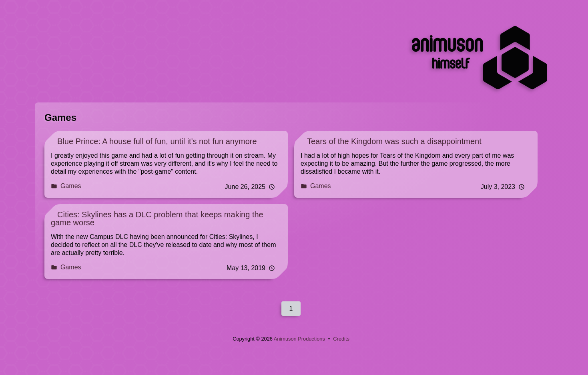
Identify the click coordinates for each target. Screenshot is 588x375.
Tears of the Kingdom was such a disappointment (394, 141)
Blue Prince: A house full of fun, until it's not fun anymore (157, 141)
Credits (341, 339)
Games (66, 186)
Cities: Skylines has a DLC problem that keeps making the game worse (157, 219)
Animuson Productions (299, 339)
